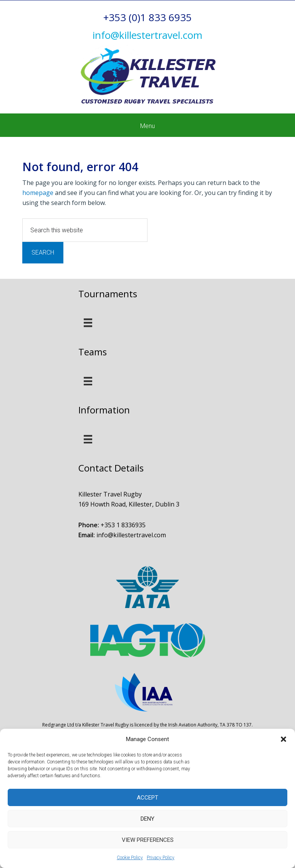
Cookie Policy (130, 858)
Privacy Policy (161, 858)
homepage (38, 193)
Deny (147, 819)
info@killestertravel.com (131, 535)
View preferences (148, 840)
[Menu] (88, 323)
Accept (147, 798)
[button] (283, 739)
